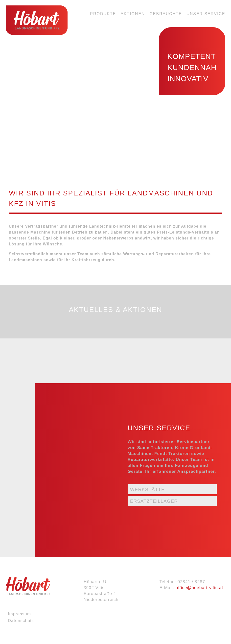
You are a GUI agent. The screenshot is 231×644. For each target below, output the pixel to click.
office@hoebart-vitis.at (199, 588)
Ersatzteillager (154, 501)
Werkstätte (147, 489)
